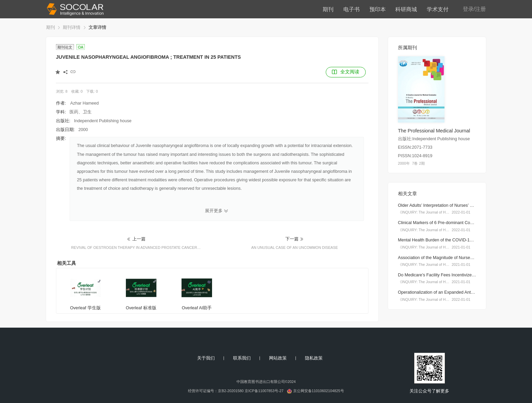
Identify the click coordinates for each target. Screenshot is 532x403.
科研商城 (406, 9)
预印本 (378, 9)
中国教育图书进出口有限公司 (261, 382)
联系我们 (242, 358)
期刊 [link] (51, 28)
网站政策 (278, 358)
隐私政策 (314, 358)
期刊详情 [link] (72, 28)
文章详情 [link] (97, 28)
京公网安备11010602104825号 (319, 391)
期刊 (328, 9)
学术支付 (438, 9)
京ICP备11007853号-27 (264, 391)
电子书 (351, 9)
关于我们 (206, 358)
